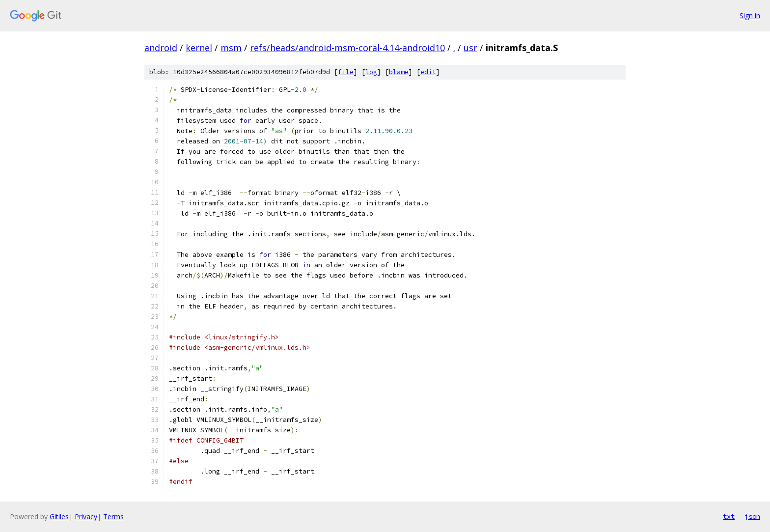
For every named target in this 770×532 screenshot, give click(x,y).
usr (470, 48)
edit (428, 72)
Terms (113, 517)
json (752, 516)
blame (399, 72)
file (346, 72)
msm (231, 48)
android (161, 48)
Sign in (750, 15)
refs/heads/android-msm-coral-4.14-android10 (347, 48)
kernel (199, 48)
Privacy (86, 517)
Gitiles (59, 517)
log (371, 72)
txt (729, 516)
